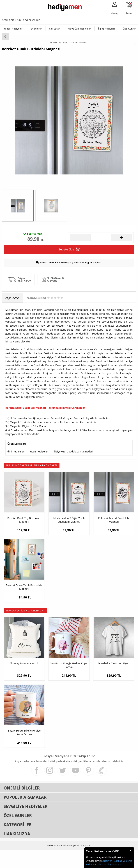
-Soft (50, 863)
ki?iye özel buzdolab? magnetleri (74, 469)
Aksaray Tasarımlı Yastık (24, 681)
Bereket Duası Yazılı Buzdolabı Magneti (24, 605)
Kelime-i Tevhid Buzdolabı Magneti (114, 538)
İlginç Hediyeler (107, 29)
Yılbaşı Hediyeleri (13, 29)
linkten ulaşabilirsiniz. (110, 864)
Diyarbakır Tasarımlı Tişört (114, 681)
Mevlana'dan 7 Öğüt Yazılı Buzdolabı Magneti (69, 538)
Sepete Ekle (69, 267)
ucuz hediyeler (39, 469)
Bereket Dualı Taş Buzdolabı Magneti (24, 538)
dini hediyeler (16, 469)
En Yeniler (36, 29)
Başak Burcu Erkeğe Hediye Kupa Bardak (24, 751)
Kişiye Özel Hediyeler (79, 29)
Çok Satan (55, 29)
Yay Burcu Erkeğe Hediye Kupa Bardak (69, 683)
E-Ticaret (58, 863)
